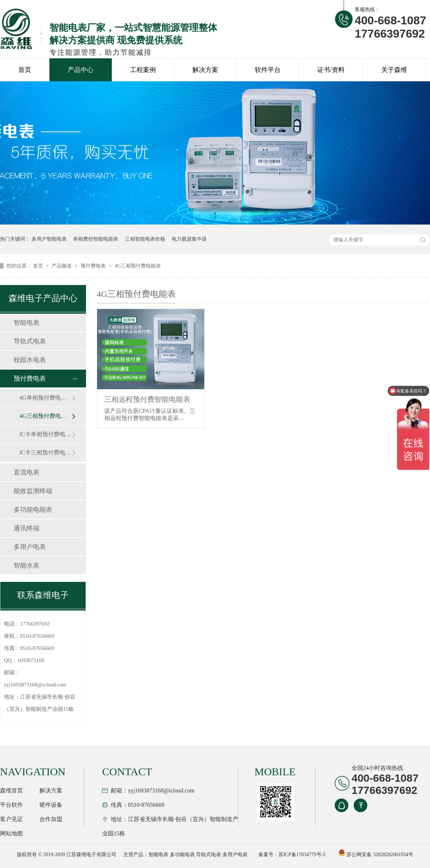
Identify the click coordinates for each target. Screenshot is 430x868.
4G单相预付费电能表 (46, 398)
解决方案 (205, 70)
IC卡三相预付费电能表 (46, 452)
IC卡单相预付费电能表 (46, 434)
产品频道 (62, 266)
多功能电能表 (33, 510)
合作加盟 (51, 819)
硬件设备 (51, 805)
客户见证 (11, 819)
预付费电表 (94, 266)
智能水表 (27, 565)
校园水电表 (30, 360)
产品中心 (81, 70)
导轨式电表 (30, 341)
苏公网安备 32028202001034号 (376, 855)
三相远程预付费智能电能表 (147, 399)
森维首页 (11, 790)
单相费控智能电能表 (96, 239)
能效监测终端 (33, 491)
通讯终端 (27, 528)
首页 (25, 70)
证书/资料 (331, 70)
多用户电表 (30, 547)
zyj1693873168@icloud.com (35, 685)
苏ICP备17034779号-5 (302, 855)
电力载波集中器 (189, 239)
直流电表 (27, 472)
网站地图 (11, 833)
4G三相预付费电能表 (138, 266)
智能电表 (27, 323)
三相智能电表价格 (145, 239)
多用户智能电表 (49, 239)
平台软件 (11, 805)
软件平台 (268, 70)
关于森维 (394, 70)
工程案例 (143, 70)
